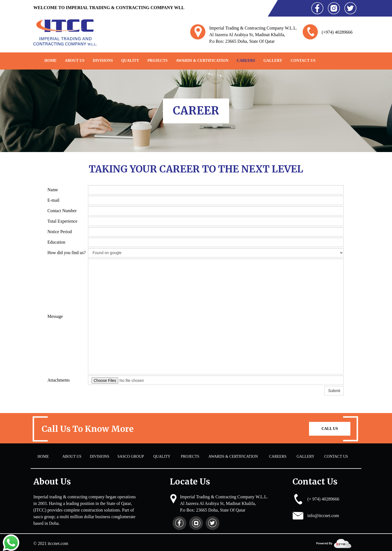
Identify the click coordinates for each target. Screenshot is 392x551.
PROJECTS (158, 61)
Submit (334, 391)
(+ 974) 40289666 (323, 499)
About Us (75, 61)
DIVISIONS (103, 61)
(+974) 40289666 (337, 32)
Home (50, 61)
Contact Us (303, 61)
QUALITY (130, 61)
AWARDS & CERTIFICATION (202, 61)
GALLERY (273, 61)
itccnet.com (58, 543)
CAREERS (246, 61)
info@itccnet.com (323, 516)
